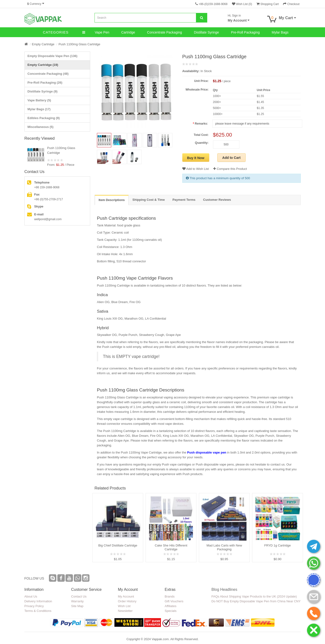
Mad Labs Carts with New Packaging (224, 547)
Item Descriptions (112, 200)
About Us (31, 596)
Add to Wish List (196, 169)
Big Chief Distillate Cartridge (118, 545)
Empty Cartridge (43, 44)
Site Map (77, 606)
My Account (126, 596)
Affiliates (171, 606)
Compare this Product (230, 169)
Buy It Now (196, 158)
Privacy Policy (34, 606)
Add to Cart (231, 158)
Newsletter (125, 611)
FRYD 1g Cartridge (278, 545)
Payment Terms (184, 200)
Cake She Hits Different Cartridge (171, 547)
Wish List (124, 606)
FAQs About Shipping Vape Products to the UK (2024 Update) (254, 596)
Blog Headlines (225, 589)
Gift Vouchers (174, 601)
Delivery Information (38, 601)
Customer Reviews (217, 200)
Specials (171, 611)
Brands (170, 596)
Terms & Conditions (38, 611)
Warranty (77, 601)
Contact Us (79, 596)
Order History (127, 601)
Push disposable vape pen (207, 452)
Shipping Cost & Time (149, 200)
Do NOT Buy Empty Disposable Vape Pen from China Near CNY (256, 601)
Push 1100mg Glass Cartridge (79, 44)
